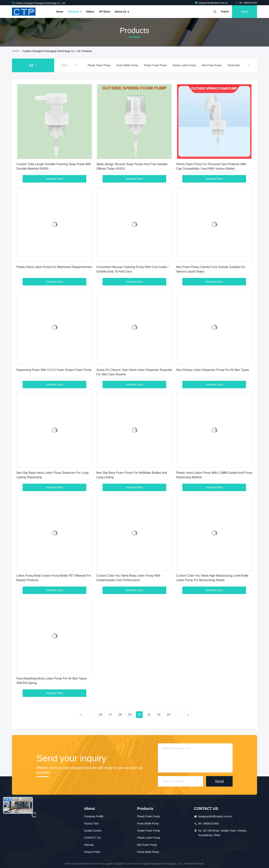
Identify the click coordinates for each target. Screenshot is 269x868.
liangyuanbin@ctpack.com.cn (211, 3)
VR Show (105, 12)
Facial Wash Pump (238, 65)
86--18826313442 (246, 3)
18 (120, 715)
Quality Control (93, 831)
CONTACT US (92, 838)
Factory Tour (91, 823)
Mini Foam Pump (212, 65)
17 (110, 715)
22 (159, 715)
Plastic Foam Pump (99, 65)
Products (75, 12)
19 (130, 715)
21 (149, 715)
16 (101, 715)
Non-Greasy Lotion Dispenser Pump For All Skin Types (212, 370)
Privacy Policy (92, 852)
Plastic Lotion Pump (184, 65)
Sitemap (89, 845)
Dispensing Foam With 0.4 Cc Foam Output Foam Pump (54, 370)
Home (60, 12)
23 (168, 715)
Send (219, 781)
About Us (122, 12)
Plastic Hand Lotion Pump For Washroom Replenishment (54, 267)
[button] (76, 65)
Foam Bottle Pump (127, 65)
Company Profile (94, 816)
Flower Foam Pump (155, 65)
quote (245, 12)
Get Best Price (55, 179)
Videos (90, 12)
